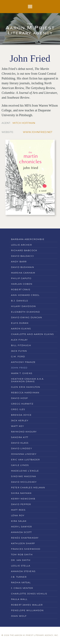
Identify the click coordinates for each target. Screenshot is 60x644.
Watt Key (17, 426)
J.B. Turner (19, 577)
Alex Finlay (19, 340)
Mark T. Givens (22, 373)
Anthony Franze (23, 362)
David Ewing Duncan (26, 317)
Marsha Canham (23, 273)
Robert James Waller (27, 605)
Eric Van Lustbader (25, 460)
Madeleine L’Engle (25, 471)
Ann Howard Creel (25, 295)
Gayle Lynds (20, 465)
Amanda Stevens (23, 571)
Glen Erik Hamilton (26, 387)
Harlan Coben (22, 284)
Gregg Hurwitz (22, 404)
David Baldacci (22, 256)
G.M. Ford (18, 356)
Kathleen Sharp (23, 543)
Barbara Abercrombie (28, 239)
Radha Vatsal (21, 582)
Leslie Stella (21, 566)
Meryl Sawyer (21, 527)
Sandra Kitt (20, 437)
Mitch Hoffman (24, 123)
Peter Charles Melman (28, 487)
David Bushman (23, 267)
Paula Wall (19, 599)
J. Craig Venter (22, 588)
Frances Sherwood (26, 549)
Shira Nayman (21, 493)
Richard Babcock (24, 250)
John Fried (19, 368)
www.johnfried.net (38, 132)
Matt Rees (18, 510)
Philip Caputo (21, 278)
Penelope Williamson (27, 610)
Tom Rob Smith (22, 554)
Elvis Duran (20, 323)
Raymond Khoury (24, 432)
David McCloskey (24, 482)
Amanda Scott (21, 532)
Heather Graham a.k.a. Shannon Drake (28, 380)
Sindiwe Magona (23, 476)
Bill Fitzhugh (21, 345)
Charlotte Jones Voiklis (29, 594)
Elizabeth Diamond (25, 312)
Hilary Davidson (23, 306)
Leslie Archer (21, 245)
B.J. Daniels (20, 301)
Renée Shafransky (25, 538)
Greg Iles (18, 409)
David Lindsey (21, 448)
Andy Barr (19, 262)
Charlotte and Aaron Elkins (32, 334)
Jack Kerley (20, 420)
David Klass (20, 443)
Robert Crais (21, 289)
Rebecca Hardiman (25, 393)
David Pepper (21, 504)
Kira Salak (19, 521)
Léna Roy (18, 515)
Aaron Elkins (21, 329)
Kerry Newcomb (23, 499)
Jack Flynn (19, 351)
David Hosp (19, 398)
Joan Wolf (19, 616)
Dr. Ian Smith (21, 560)
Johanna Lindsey (24, 454)
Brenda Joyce (21, 415)
